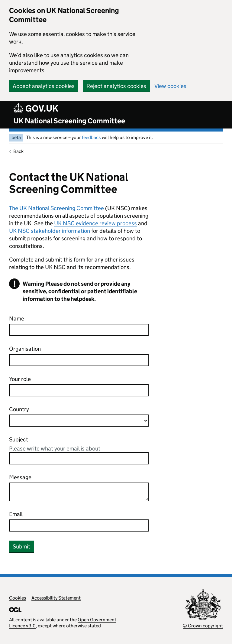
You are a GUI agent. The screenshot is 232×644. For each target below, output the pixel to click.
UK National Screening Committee (69, 121)
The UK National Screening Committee (56, 208)
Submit (21, 546)
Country (19, 409)
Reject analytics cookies (116, 86)
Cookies (18, 598)
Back (18, 151)
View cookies (170, 86)
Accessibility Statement (56, 598)
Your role (20, 379)
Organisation (25, 349)
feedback (91, 137)
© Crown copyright (203, 626)
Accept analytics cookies (44, 86)
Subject (19, 439)
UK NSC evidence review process (95, 223)
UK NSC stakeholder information (50, 231)
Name (17, 319)
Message (20, 477)
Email (16, 514)
